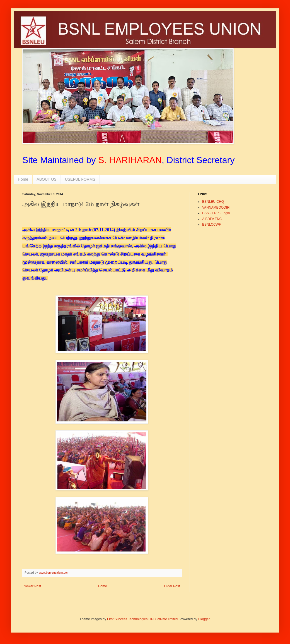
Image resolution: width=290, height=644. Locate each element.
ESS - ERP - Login (216, 213)
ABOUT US (46, 179)
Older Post (172, 586)
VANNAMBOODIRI (216, 207)
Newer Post (32, 586)
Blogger (204, 619)
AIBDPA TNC (212, 219)
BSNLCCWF (212, 225)
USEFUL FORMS (80, 179)
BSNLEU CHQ (213, 202)
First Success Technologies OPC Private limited (142, 619)
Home (23, 179)
